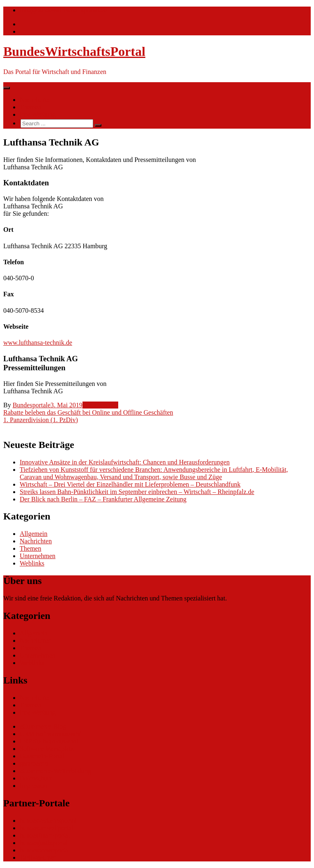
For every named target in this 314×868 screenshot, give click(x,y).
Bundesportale (32, 405)
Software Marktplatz (47, 749)
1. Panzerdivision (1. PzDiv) (41, 420)
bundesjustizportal (44, 843)
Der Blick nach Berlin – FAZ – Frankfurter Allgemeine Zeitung (103, 499)
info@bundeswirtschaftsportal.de (63, 10)
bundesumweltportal (47, 828)
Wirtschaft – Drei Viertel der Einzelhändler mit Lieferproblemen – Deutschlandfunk (130, 484)
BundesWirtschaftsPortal (74, 51)
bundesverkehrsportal (48, 821)
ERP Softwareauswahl (49, 741)
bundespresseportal (45, 850)
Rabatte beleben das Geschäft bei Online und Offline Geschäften (88, 412)
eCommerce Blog (43, 726)
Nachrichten (36, 100)
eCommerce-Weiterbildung (55, 771)
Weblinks (32, 563)
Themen (30, 107)
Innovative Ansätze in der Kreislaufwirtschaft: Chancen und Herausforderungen (125, 462)
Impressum (34, 786)
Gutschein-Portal (42, 756)
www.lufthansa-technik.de (38, 343)
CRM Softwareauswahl (50, 734)
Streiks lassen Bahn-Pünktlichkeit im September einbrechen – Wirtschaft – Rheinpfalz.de (137, 492)
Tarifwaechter (38, 858)
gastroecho (34, 763)
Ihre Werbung (38, 114)
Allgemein (34, 534)
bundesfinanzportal (45, 835)
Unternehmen (100, 405)
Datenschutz (36, 778)
